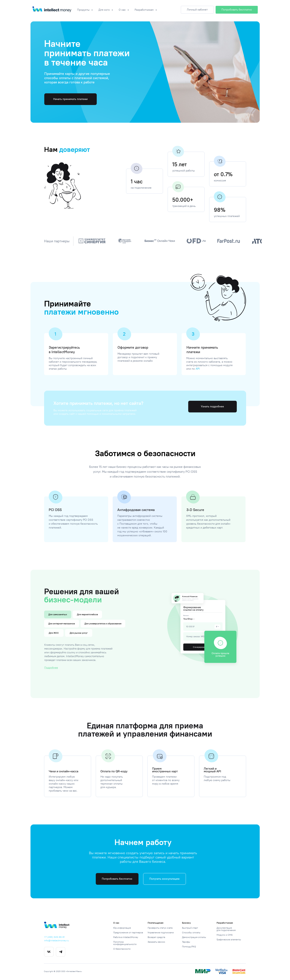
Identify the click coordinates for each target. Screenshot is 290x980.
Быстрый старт (190, 928)
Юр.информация (122, 928)
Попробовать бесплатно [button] (117, 879)
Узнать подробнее (212, 406)
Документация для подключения (226, 929)
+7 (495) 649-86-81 (54, 937)
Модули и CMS (225, 935)
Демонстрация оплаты (194, 937)
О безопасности (122, 949)
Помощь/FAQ (189, 946)
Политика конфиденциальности (125, 943)
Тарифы (186, 942)
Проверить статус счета (160, 928)
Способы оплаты (191, 932)
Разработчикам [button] (145, 10)
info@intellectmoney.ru (56, 940)
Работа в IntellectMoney (126, 937)
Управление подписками (161, 932)
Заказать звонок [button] (156, 942)
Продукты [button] (84, 10)
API (198, 369)
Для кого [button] (105, 10)
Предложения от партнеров (128, 932)
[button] (237, 10)
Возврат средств (156, 937)
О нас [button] (123, 10)
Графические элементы (229, 939)
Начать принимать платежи (70, 99)
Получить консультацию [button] (164, 879)
